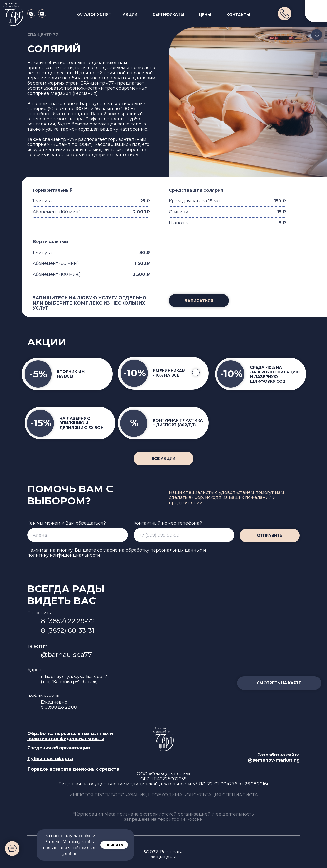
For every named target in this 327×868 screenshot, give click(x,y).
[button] (199, 301)
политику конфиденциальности (64, 555)
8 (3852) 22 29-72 (68, 621)
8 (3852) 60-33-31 (68, 630)
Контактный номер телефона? (168, 523)
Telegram (37, 646)
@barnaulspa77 (66, 654)
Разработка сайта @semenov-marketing (274, 757)
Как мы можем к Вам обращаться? (67, 523)
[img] (285, 14)
